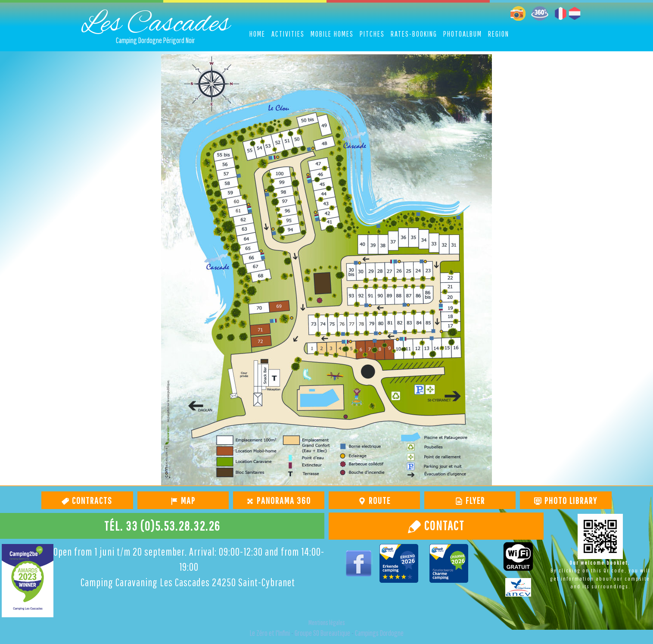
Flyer (474, 500)
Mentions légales (327, 622)
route (379, 500)
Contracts (91, 500)
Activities (288, 34)
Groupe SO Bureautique (322, 633)
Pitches (372, 34)
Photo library (570, 500)
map (187, 500)
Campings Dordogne (379, 633)
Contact (443, 525)
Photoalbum (463, 34)
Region (499, 34)
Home (257, 34)
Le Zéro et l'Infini (270, 633)
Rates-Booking (414, 34)
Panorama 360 (283, 500)
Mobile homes (332, 34)
